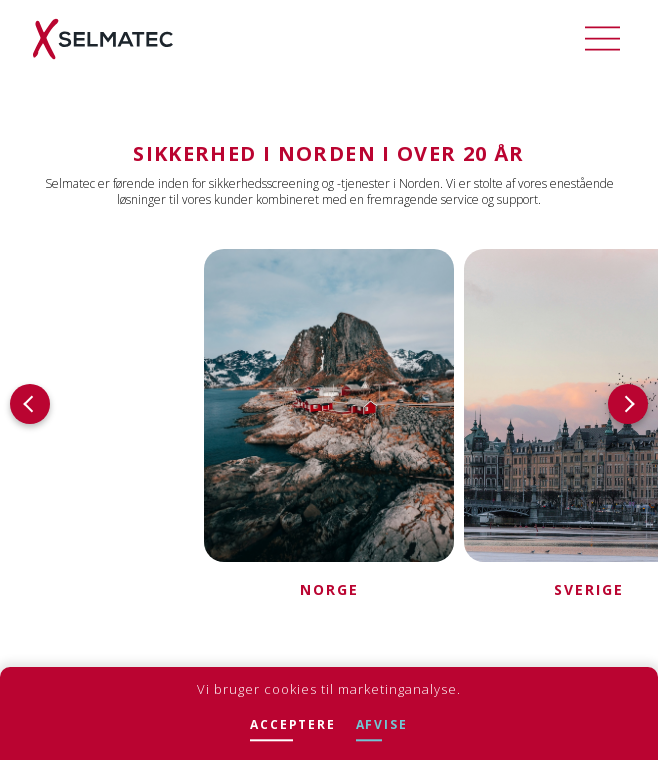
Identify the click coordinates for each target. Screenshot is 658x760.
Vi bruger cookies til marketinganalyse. (329, 689)
